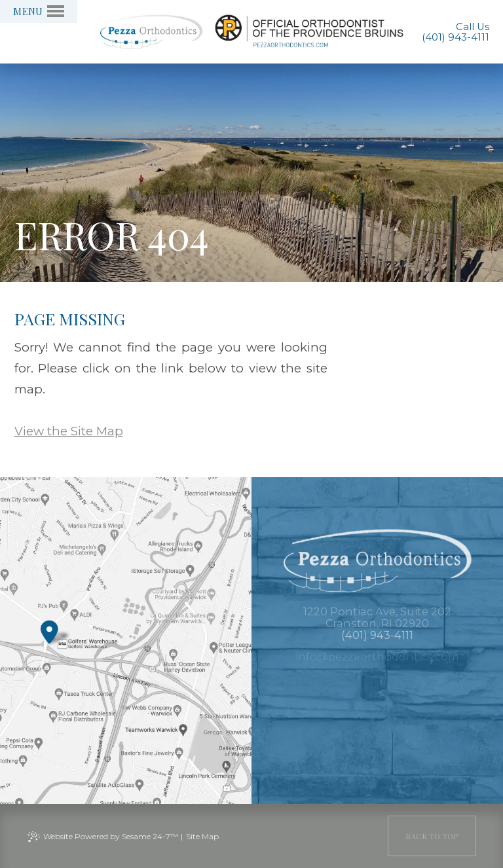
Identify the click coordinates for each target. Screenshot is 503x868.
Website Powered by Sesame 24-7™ (111, 836)
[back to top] (432, 836)
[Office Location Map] (49, 628)
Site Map (202, 836)
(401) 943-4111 (456, 37)
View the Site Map (69, 431)
